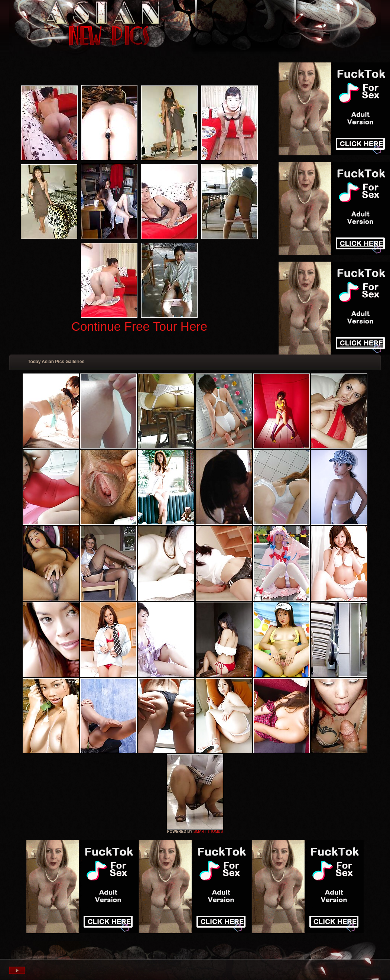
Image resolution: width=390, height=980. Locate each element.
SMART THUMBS (208, 832)
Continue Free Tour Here (139, 326)
